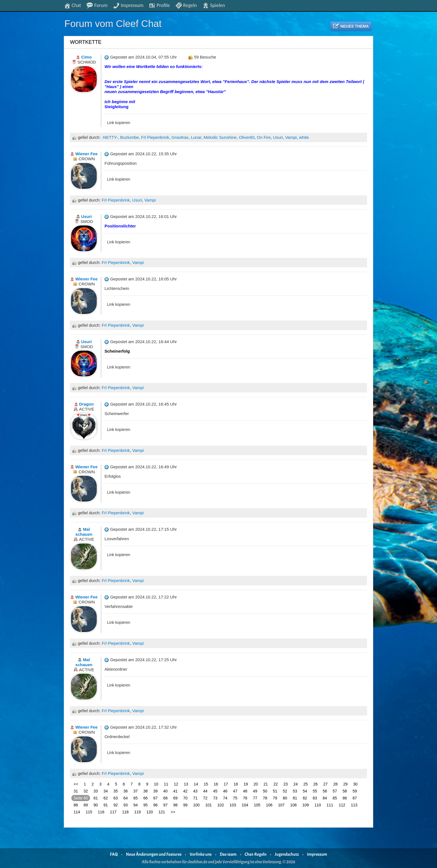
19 (246, 784)
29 (346, 784)
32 (86, 791)
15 (206, 784)
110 (318, 805)
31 (76, 791)
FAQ (114, 854)
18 (236, 784)
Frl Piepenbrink (155, 137)
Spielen (214, 5)
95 (145, 805)
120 (150, 812)
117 (113, 812)
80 (285, 798)
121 (162, 812)
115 (89, 812)
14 (196, 784)
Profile (159, 5)
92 (116, 805)
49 (255, 791)
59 (355, 791)
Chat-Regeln (256, 854)
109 (306, 805)
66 (145, 798)
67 (156, 798)
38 (145, 791)
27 (326, 784)
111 (330, 805)
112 (342, 805)
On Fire (264, 137)
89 (86, 805)
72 (205, 798)
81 (295, 798)
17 (226, 784)
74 (225, 798)
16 (216, 784)
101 (209, 805)
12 (176, 784)
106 (269, 805)
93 (126, 805)
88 (76, 805)
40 (166, 791)
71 (195, 798)
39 (156, 791)
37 (136, 791)
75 (235, 798)
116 (101, 812)
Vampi (291, 137)
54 (305, 791)
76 (245, 798)
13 (186, 784)
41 (176, 791)
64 (126, 798)
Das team (228, 854)
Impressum (128, 5)
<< (76, 784)
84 (325, 798)
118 (125, 812)
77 (255, 798)
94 (136, 805)
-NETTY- (110, 137)
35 (116, 791)
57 (335, 791)
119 (138, 812)
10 (156, 784)
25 (306, 784)
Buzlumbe (129, 137)
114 (77, 812)
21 (266, 784)
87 (355, 798)
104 (245, 805)
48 (245, 791)
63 (116, 798)
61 (96, 798)
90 (96, 805)
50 (265, 791)
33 (96, 791)
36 (126, 791)
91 (106, 805)
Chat (72, 5)
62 (106, 798)
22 (276, 784)
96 (156, 805)
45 (215, 791)
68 (166, 798)
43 (195, 791)
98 (176, 805)
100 (196, 805)
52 (285, 791)
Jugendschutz (287, 854)
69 (176, 798)
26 (315, 784)
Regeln (186, 5)
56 (325, 791)
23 (286, 784)
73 (215, 798)
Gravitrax (180, 137)
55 (315, 791)
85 (335, 798)
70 (185, 798)
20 (256, 784)
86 (345, 798)
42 (185, 791)
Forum (97, 5)
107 (281, 805)
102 (221, 805)
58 (345, 791)
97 (166, 805)
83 (315, 798)
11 (166, 784)
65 (136, 798)
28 (336, 784)
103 (233, 805)
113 (354, 805)
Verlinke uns (201, 854)
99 (185, 805)
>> (173, 812)
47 (235, 791)
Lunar (196, 137)
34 (106, 791)
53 (295, 791)
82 (305, 798)
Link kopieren (119, 123)
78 (265, 798)
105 (257, 805)
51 (275, 791)
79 (275, 798)
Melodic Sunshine (220, 137)
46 (225, 791)
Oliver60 (247, 137)
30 (355, 784)
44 (205, 791)
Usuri (278, 137)
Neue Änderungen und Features (154, 854)
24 (296, 784)
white (304, 137)
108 (293, 805)
